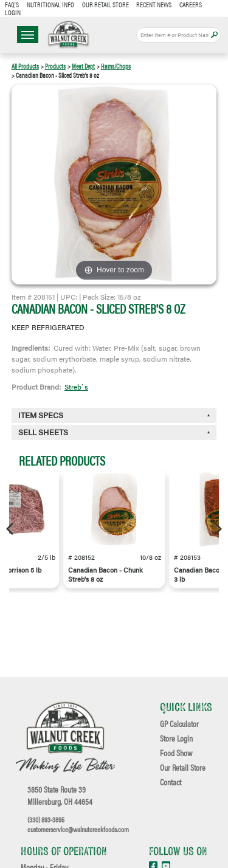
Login (13, 12)
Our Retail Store (105, 4)
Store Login (176, 739)
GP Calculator (179, 724)
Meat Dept (83, 66)
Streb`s (76, 387)
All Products (25, 66)
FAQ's (12, 4)
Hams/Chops (116, 66)
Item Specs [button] (41, 415)
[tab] (114, 432)
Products (55, 66)
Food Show (176, 753)
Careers (191, 4)
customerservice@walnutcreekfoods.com (78, 829)
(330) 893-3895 (46, 819)
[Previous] (11, 529)
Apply (214, 35)
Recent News (154, 4)
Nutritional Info (50, 4)
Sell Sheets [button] (43, 432)
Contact (171, 782)
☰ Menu (28, 35)
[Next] (217, 529)
